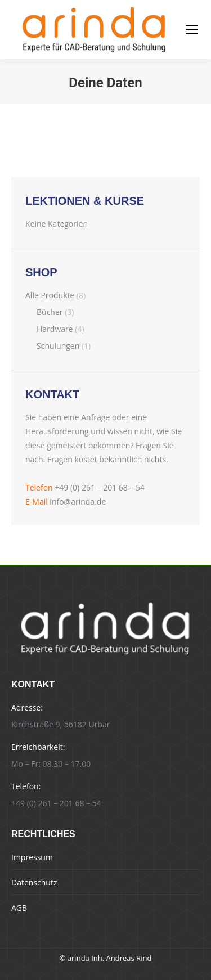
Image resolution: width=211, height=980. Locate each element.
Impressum (32, 857)
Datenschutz (34, 882)
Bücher (50, 312)
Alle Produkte (50, 295)
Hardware (55, 329)
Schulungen (58, 346)
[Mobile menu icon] (192, 30)
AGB (19, 908)
